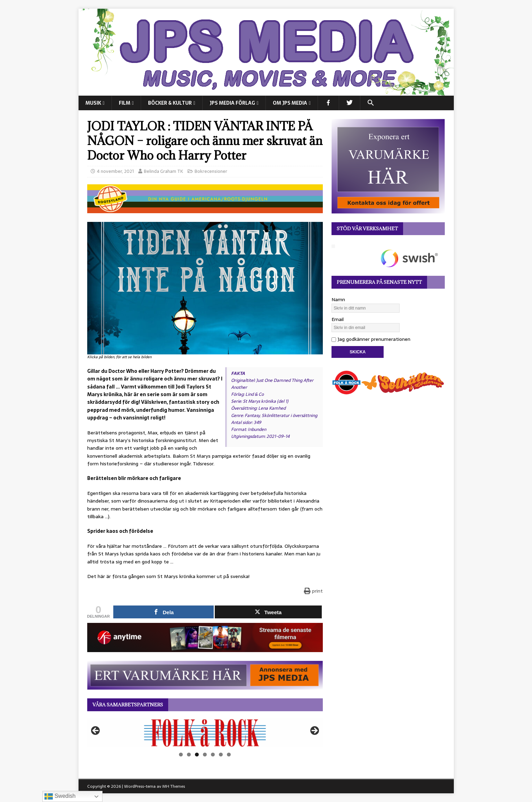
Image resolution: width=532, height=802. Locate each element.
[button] (371, 103)
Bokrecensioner (211, 171)
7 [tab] (229, 755)
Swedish (60, 796)
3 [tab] (197, 755)
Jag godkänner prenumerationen (371, 339)
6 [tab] (221, 755)
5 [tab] (213, 755)
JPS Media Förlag (232, 103)
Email (338, 319)
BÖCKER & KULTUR (170, 103)
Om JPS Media (290, 103)
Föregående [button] (96, 731)
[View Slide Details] (205, 733)
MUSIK (93, 103)
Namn (338, 299)
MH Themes (174, 786)
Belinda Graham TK (163, 171)
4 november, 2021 (115, 171)
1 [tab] (181, 755)
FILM (125, 103)
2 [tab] (189, 755)
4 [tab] (205, 755)
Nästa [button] (314, 731)
